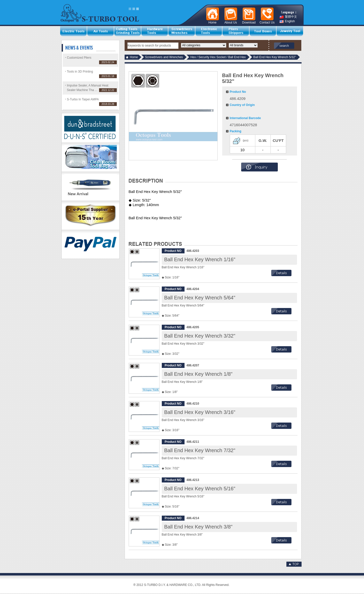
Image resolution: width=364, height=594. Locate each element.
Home (134, 57)
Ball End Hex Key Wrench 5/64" (200, 298)
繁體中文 (288, 17)
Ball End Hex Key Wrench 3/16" (200, 412)
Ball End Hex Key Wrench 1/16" (200, 259)
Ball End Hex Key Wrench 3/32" (200, 336)
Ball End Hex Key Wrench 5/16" (200, 489)
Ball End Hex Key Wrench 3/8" (198, 527)
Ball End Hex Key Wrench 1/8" (198, 374)
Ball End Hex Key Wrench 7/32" (200, 450)
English (287, 21)
